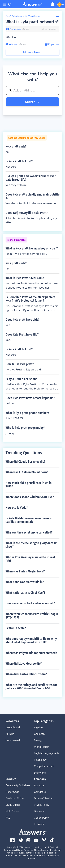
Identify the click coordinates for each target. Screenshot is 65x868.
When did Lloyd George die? (24, 664)
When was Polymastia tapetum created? (31, 653)
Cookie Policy (41, 818)
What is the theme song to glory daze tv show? (31, 545)
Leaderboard (13, 727)
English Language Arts (47, 753)
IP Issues (39, 824)
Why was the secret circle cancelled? (29, 532)
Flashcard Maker (15, 798)
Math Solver (12, 811)
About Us (39, 785)
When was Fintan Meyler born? (25, 571)
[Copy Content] (49, 44)
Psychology (40, 760)
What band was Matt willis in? (25, 582)
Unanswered (13, 740)
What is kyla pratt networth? (32, 22)
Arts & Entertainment (16, 16)
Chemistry (40, 734)
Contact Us (40, 792)
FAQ (8, 818)
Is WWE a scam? (16, 628)
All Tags (10, 734)
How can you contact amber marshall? (30, 603)
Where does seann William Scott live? (30, 497)
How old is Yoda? (17, 508)
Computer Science (44, 766)
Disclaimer (40, 811)
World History (42, 747)
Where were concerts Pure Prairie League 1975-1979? (32, 616)
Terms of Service (43, 798)
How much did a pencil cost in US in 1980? (29, 485)
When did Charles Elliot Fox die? (26, 674)
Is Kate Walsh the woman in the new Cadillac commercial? (29, 520)
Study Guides (13, 805)
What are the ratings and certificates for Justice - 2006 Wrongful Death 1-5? (31, 687)
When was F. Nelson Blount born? (27, 472)
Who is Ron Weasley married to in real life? (30, 559)
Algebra (38, 727)
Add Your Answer (32, 52)
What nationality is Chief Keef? (25, 593)
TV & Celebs (34, 16)
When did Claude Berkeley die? (25, 462)
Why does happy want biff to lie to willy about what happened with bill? (31, 641)
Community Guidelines (18, 785)
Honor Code (12, 792)
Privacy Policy (42, 805)
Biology (38, 740)
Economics (40, 773)
